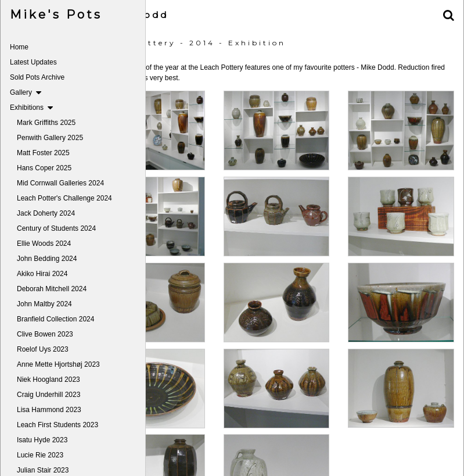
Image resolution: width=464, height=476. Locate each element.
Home (19, 47)
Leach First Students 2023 (57, 425)
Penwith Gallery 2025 (50, 138)
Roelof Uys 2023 (43, 349)
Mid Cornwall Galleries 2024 (60, 183)
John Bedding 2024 (47, 259)
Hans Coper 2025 (44, 168)
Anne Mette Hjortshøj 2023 (58, 364)
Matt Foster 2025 (43, 153)
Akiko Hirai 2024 (42, 274)
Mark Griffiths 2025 (46, 123)
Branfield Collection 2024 (55, 319)
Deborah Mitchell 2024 (52, 289)
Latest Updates (33, 62)
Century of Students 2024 (56, 228)
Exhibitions (31, 108)
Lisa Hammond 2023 (49, 410)
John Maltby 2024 (44, 304)
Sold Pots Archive (37, 77)
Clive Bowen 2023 (45, 334)
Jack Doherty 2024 (46, 213)
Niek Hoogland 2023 (48, 380)
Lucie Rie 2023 (40, 455)
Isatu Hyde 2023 (42, 440)
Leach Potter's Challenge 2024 (64, 198)
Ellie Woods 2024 (44, 244)
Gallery (26, 92)
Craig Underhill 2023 (48, 395)
